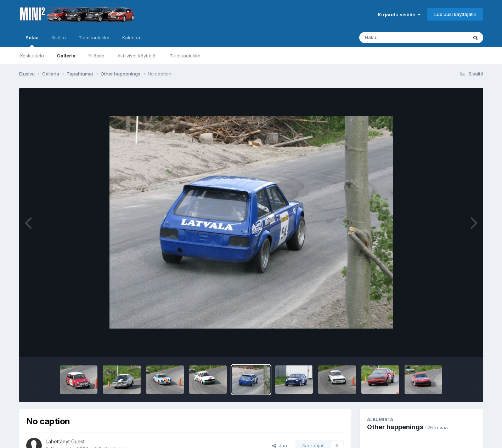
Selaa (32, 41)
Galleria (66, 56)
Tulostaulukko (185, 56)
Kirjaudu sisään (399, 15)
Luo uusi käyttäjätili (455, 14)
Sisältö (59, 38)
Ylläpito (96, 56)
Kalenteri (132, 38)
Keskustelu (32, 56)
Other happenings (395, 427)
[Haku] (400, 38)
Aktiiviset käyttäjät (137, 56)
